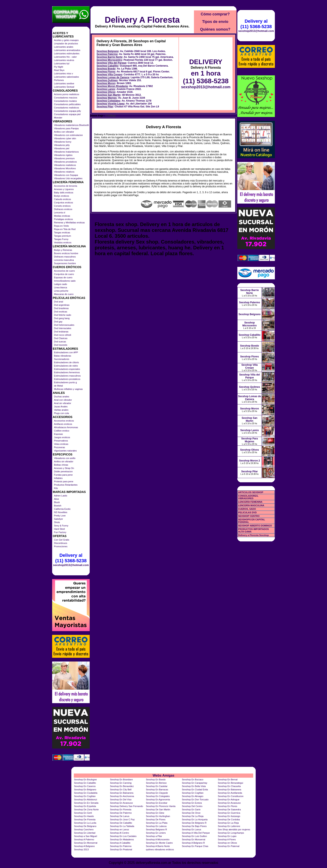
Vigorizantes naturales (65, 451)
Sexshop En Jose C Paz (122, 820)
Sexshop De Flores (156, 820)
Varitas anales (61, 410)
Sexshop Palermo (107, 54)
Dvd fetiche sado (63, 315)
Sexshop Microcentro (109, 60)
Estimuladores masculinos (67, 376)
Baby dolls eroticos (64, 193)
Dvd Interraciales (63, 328)
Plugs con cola (62, 413)
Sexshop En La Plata (157, 823)
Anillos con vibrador (64, 132)
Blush (57, 502)
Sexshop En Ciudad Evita (195, 790)
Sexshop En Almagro (193, 796)
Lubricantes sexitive (64, 83)
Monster (58, 118)
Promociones (61, 546)
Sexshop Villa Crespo (109, 75)
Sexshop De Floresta (85, 820)
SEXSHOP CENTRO (249, 516)
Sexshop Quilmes (107, 80)
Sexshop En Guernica (229, 813)
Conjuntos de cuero (64, 274)
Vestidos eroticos (63, 242)
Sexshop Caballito (107, 66)
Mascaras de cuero (64, 294)
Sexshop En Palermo (121, 846)
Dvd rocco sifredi (63, 335)
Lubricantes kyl (62, 63)
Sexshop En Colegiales (158, 796)
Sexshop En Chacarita (229, 786)
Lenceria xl (60, 213)
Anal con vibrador (63, 400)
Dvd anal (58, 302)
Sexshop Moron (106, 83)
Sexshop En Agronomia (158, 800)
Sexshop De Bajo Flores (194, 826)
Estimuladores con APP (66, 352)
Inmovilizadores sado (65, 281)
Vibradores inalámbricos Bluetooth (71, 125)
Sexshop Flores (106, 72)
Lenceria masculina (64, 260)
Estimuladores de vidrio (66, 366)
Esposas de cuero (63, 277)
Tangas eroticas (62, 233)
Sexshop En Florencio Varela (161, 806)
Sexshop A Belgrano (84, 846)
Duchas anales (62, 397)
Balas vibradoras (63, 356)
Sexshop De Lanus (120, 816)
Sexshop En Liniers (156, 833)
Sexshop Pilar (105, 107)
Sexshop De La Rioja (193, 816)
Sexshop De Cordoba (229, 820)
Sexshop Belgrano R (157, 829)
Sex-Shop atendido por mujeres (234, 829)
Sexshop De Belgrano (85, 826)
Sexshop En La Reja (228, 823)
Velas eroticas (61, 444)
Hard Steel (59, 529)
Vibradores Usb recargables (68, 178)
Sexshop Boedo (106, 69)
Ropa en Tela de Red (65, 229)
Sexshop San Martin (109, 95)
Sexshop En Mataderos (122, 839)
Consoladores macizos (66, 98)
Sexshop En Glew (155, 813)
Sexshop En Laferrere (229, 826)
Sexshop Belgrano (108, 51)
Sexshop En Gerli (83, 813)
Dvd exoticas (61, 312)
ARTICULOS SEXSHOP (251, 492)
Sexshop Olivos (106, 92)
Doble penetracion (63, 471)
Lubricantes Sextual (64, 87)
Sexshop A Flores (227, 839)
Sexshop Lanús (106, 89)
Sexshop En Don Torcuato (195, 800)
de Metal (58, 386)
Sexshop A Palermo (84, 839)
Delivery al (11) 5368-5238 (71, 558)
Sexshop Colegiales (108, 101)
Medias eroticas (62, 216)
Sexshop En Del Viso (121, 800)
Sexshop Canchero (84, 829)
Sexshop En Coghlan (193, 793)
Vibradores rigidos (63, 155)
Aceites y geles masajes (66, 40)
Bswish (58, 506)
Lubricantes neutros (64, 60)
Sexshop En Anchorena (122, 796)
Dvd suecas (60, 342)
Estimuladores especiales (67, 369)
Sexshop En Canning (121, 783)
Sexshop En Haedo (84, 816)
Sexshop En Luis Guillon (194, 836)
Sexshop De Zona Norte (86, 810)
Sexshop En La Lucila (85, 823)
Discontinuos (61, 543)
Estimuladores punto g (65, 382)
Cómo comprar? (215, 14)
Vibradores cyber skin (65, 138)
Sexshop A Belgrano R (193, 843)
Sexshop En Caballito (85, 783)
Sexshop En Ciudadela (86, 793)
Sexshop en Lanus (119, 829)
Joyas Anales (61, 407)
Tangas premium (62, 236)
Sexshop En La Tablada (122, 826)
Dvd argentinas (62, 305)
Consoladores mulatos (65, 101)
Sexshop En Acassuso (121, 803)
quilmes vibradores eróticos (160, 849)
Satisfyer (58, 519)
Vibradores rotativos (64, 172)
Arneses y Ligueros (64, 189)
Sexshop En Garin (191, 810)
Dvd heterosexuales (64, 325)
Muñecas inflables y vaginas (68, 389)
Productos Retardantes (66, 485)
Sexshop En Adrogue (229, 800)
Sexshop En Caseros (85, 786)
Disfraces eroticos (63, 209)
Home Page (97, 116)
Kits (56, 488)
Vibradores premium (64, 158)
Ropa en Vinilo (61, 226)
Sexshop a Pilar (154, 836)
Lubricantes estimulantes (67, 53)
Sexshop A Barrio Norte (158, 846)
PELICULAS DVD (247, 512)
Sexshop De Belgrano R (194, 823)
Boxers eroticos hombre (66, 253)
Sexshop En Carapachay (195, 783)
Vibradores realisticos (65, 165)
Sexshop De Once (191, 813)
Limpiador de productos (66, 44)
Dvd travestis (61, 345)
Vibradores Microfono (65, 168)
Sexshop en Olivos (228, 843)
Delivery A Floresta (142, 20)
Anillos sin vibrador (64, 461)
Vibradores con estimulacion (68, 135)
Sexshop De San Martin (158, 810)
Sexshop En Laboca (156, 826)
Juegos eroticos (62, 437)
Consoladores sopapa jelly (67, 111)
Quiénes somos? (215, 29)
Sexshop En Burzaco (193, 780)
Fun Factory (60, 532)
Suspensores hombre (65, 263)
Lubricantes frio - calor (65, 57)
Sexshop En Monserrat (194, 839)
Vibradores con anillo (65, 458)
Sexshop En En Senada (86, 803)
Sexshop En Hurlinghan (158, 816)
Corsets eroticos (62, 206)
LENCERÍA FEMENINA (250, 502)
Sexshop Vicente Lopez (111, 104)
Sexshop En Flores (228, 806)
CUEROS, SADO (247, 509)
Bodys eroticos (62, 196)
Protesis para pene (64, 481)
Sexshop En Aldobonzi (86, 800)
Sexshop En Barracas (157, 790)
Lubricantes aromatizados (67, 50)
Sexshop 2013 (81, 849)
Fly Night (58, 67)
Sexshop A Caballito (120, 843)
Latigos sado (60, 284)
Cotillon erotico (62, 431)
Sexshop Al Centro (119, 833)
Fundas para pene (63, 475)
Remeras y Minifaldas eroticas (69, 223)
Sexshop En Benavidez (122, 786)
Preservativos (61, 441)
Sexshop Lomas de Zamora (113, 77)
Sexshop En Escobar (157, 803)
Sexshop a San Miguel (86, 836)
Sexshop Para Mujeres (250, 440)
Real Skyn (59, 70)
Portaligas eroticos (64, 219)
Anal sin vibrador (63, 403)
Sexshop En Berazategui (231, 783)
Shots (57, 522)
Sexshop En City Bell (121, 790)
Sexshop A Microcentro (158, 839)
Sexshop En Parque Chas (195, 846)
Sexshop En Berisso (156, 783)
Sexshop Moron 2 (249, 461)
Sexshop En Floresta (121, 810)
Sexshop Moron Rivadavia (112, 86)
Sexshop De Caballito (121, 823)
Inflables (58, 478)
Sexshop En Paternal (229, 846)
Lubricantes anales (64, 47)
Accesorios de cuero (64, 271)
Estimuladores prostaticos (67, 379)
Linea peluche (61, 291)
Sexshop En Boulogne (85, 780)
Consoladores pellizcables (67, 104)
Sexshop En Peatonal (121, 849)
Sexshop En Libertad (85, 833)
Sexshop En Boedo (156, 780)
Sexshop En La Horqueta (195, 820)
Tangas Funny (61, 239)
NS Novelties (61, 512)
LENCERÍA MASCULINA (251, 505)
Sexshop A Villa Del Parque (196, 833)
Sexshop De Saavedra (229, 810)
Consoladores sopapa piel (67, 114)
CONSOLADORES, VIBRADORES (248, 497)
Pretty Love (60, 516)
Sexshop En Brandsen (121, 780)
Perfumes (59, 80)
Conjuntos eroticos (64, 203)
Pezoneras (60, 447)
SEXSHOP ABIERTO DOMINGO (255, 526)
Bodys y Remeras (63, 250)
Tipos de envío (215, 22)
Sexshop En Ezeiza (192, 803)
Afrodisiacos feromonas (66, 427)
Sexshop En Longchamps (231, 833)
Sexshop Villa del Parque (111, 63)
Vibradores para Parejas (66, 128)
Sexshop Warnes (107, 98)
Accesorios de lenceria (66, 186)
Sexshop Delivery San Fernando (126, 806)
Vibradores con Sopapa (66, 175)
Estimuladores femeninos (67, 372)
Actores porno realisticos (67, 94)
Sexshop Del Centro (192, 806)
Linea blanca (60, 287)
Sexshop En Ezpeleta (85, 806)
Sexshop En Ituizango (229, 816)
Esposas (58, 434)
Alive (57, 499)
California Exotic (62, 509)
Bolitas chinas (61, 465)
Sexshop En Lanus (191, 829)
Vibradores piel (62, 148)
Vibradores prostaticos (65, 162)
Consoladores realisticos (67, 108)
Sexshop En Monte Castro (159, 843)
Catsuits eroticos (62, 199)
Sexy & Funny (61, 526)
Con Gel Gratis (62, 540)
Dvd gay (58, 322)
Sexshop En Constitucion (231, 796)
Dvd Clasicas (61, 338)
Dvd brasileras (61, 308)
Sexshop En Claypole (157, 793)
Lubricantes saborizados (66, 77)
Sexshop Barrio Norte (109, 57)
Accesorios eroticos (64, 421)
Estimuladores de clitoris (66, 362)
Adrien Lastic (61, 496)
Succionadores (62, 359)
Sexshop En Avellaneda (230, 793)
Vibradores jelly (62, 145)
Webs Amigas (163, 775)
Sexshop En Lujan (227, 836)
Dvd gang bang (62, 318)
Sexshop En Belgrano (85, 790)
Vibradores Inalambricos (66, 152)
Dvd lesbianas (61, 332)
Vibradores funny (63, 142)
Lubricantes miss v (64, 73)
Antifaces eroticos (63, 424)
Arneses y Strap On (64, 468)
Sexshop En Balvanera (230, 790)
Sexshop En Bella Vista (194, 786)
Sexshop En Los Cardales (123, 836)
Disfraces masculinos (65, 257)
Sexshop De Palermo (121, 813)
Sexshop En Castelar (157, 786)
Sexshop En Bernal (228, 780)
